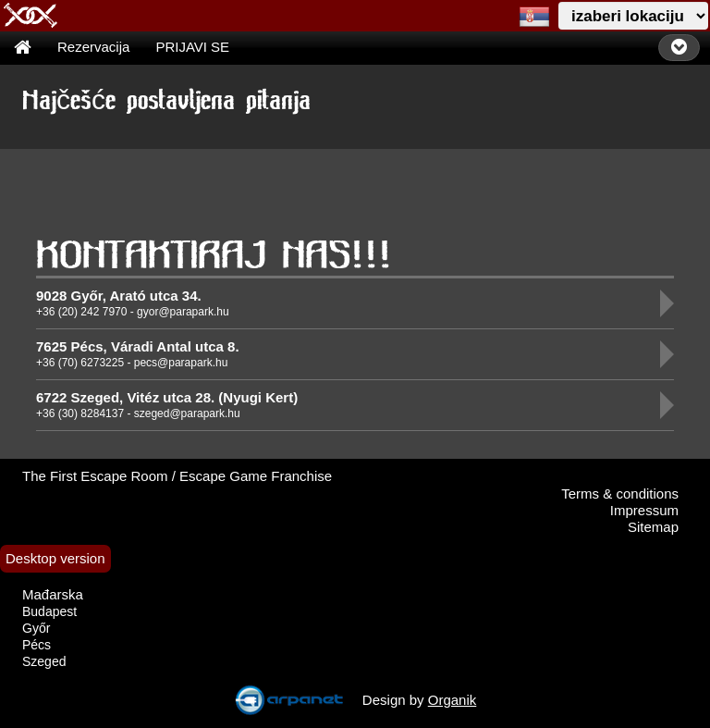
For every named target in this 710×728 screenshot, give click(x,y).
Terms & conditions (620, 494)
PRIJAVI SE (192, 47)
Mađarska (53, 594)
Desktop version (55, 558)
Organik (453, 700)
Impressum (644, 510)
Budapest (49, 611)
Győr (36, 628)
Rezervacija (93, 47)
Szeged (44, 661)
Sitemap (653, 527)
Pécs (37, 645)
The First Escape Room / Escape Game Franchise (177, 476)
